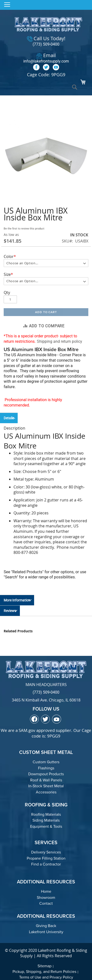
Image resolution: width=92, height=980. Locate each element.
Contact (46, 903)
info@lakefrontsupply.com (46, 61)
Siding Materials (46, 820)
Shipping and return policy (59, 341)
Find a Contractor (46, 864)
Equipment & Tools (46, 826)
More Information (17, 600)
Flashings (46, 768)
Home (46, 891)
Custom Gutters (46, 762)
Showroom (46, 897)
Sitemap (45, 966)
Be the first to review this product (24, 229)
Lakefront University (46, 932)
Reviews (10, 611)
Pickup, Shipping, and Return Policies (44, 972)
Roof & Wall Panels (46, 780)
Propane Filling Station (46, 858)
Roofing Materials (46, 814)
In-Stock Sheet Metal (46, 786)
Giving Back (46, 926)
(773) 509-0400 (46, 44)
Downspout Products (46, 774)
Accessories (46, 792)
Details (9, 418)
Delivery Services (46, 852)
